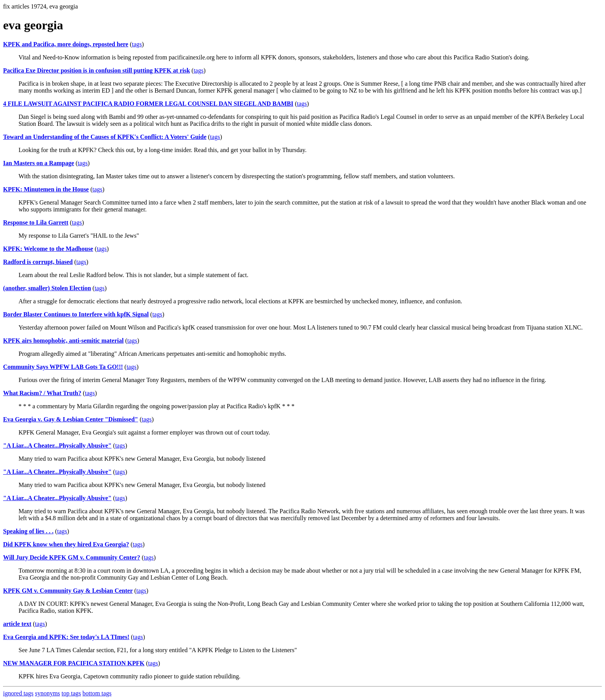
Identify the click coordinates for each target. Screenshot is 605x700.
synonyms (48, 693)
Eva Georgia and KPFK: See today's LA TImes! (66, 637)
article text (17, 624)
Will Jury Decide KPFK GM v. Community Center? (72, 557)
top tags (71, 693)
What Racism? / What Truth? (42, 393)
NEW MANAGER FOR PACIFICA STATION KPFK (74, 663)
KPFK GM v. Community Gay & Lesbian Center (68, 591)
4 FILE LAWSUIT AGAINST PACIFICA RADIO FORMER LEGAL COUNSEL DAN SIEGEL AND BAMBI (148, 104)
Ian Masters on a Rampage (39, 163)
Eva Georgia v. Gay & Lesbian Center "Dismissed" (71, 419)
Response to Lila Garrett (36, 222)
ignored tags (18, 693)
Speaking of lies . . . (28, 531)
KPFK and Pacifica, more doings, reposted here (66, 44)
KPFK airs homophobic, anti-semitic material (63, 341)
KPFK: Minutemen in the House (46, 189)
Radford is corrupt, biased (38, 262)
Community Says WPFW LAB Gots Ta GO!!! (63, 367)
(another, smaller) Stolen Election (47, 288)
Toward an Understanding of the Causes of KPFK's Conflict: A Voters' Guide (105, 137)
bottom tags (97, 693)
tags (137, 44)
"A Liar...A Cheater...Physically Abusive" (57, 446)
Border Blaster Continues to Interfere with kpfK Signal (76, 314)
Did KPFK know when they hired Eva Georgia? (66, 544)
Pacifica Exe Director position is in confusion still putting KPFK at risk (96, 70)
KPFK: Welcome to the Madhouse (48, 249)
